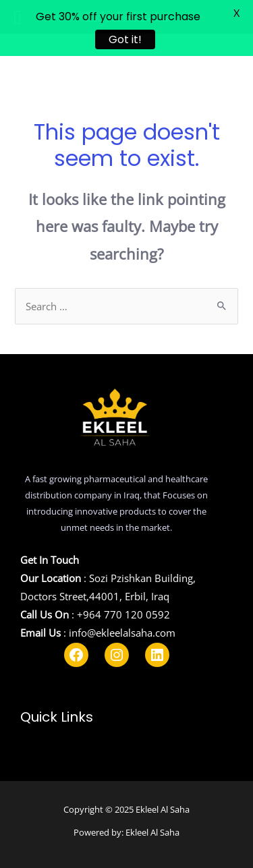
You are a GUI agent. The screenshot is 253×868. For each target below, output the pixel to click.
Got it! (125, 39)
